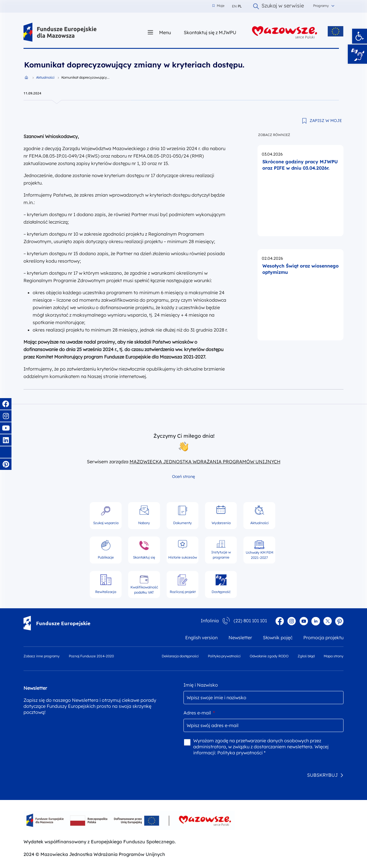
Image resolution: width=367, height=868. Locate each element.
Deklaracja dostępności (180, 656)
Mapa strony (334, 656)
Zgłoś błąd (306, 656)
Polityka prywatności (224, 656)
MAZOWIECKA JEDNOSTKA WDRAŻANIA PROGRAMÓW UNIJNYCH (205, 462)
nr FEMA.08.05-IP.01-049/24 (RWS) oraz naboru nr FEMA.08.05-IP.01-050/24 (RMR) (114, 156)
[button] (360, 36)
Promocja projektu (323, 638)
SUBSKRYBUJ (322, 775)
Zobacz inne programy (42, 656)
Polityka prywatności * (241, 753)
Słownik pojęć (278, 638)
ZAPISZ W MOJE (326, 121)
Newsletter (240, 638)
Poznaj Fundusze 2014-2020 (91, 656)
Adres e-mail (199, 713)
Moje (218, 6)
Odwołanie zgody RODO (269, 656)
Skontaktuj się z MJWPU (210, 32)
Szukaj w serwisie (279, 6)
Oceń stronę (183, 476)
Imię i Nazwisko (201, 685)
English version (201, 638)
